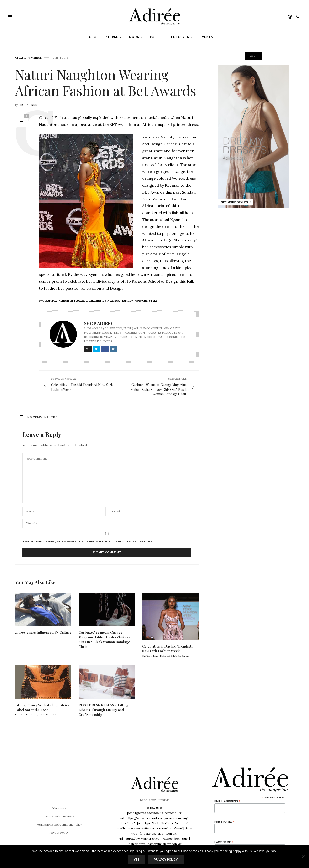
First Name (224, 822)
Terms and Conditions (59, 816)
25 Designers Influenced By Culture (43, 632)
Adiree (112, 37)
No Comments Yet (39, 417)
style (153, 301)
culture (141, 301)
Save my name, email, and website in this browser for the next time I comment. (88, 541)
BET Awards (79, 301)
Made (134, 37)
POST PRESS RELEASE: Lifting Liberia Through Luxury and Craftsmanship (103, 710)
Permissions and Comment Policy (59, 825)
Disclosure (59, 808)
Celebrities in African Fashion (111, 301)
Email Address (227, 801)
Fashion (36, 58)
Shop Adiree (28, 105)
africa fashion (58, 301)
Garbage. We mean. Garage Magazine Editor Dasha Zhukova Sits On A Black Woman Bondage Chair (104, 640)
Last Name (224, 842)
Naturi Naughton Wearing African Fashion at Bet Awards (106, 82)
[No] (303, 857)
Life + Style (178, 37)
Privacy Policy (59, 833)
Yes (136, 860)
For (153, 37)
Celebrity (22, 58)
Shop (94, 37)
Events (206, 37)
